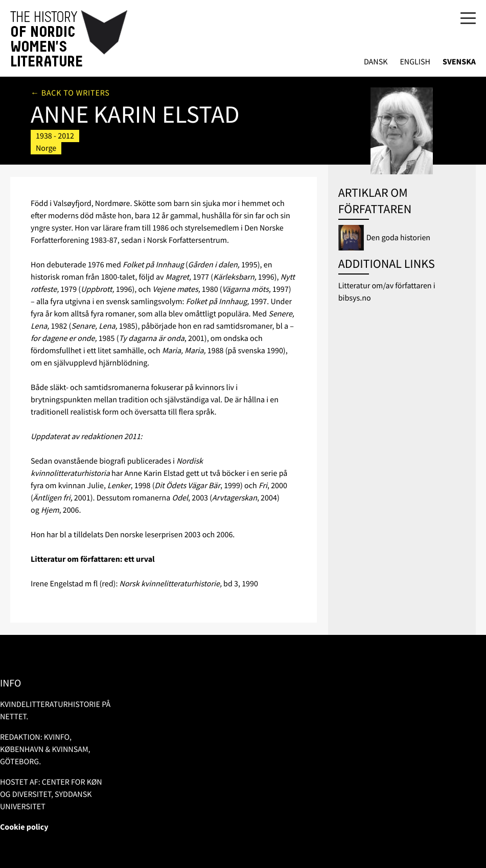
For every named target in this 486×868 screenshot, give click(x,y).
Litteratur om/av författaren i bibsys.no (387, 292)
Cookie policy (24, 827)
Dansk (376, 62)
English (415, 62)
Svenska (459, 62)
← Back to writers (70, 93)
